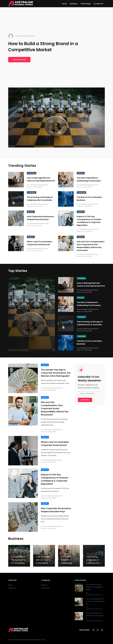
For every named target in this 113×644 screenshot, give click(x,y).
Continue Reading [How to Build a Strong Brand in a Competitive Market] (19, 60)
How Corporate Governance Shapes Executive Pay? (56, 510)
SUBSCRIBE (85, 400)
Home (64, 4)
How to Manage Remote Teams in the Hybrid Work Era (95, 601)
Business (74, 4)
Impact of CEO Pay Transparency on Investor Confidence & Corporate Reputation (55, 479)
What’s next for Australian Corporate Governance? (55, 444)
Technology (85, 4)
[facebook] (93, 630)
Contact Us (98, 4)
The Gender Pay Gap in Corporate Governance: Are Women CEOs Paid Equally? (56, 373)
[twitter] (98, 630)
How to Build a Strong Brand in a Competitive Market (43, 47)
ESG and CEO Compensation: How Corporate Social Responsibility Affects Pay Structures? (55, 408)
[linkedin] (102, 630)
